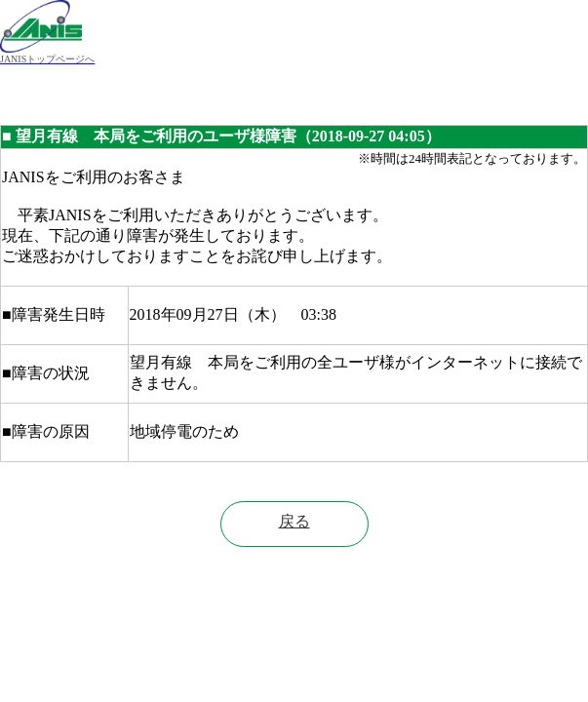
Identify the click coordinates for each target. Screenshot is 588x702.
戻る (294, 521)
